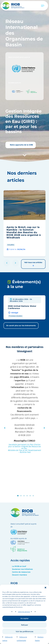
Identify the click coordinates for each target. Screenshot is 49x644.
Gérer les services (24, 614)
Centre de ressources (21, 572)
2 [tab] (21, 496)
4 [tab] (28, 496)
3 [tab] (25, 496)
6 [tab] (34, 496)
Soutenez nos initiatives (22, 569)
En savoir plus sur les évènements (21, 326)
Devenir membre (19, 575)
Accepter (24, 620)
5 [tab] (31, 496)
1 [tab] (18, 496)
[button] (45, 589)
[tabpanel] (24, 406)
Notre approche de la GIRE (21, 145)
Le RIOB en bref (19, 566)
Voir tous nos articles (33, 264)
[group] (24, 223)
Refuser (25, 627)
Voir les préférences (24, 633)
